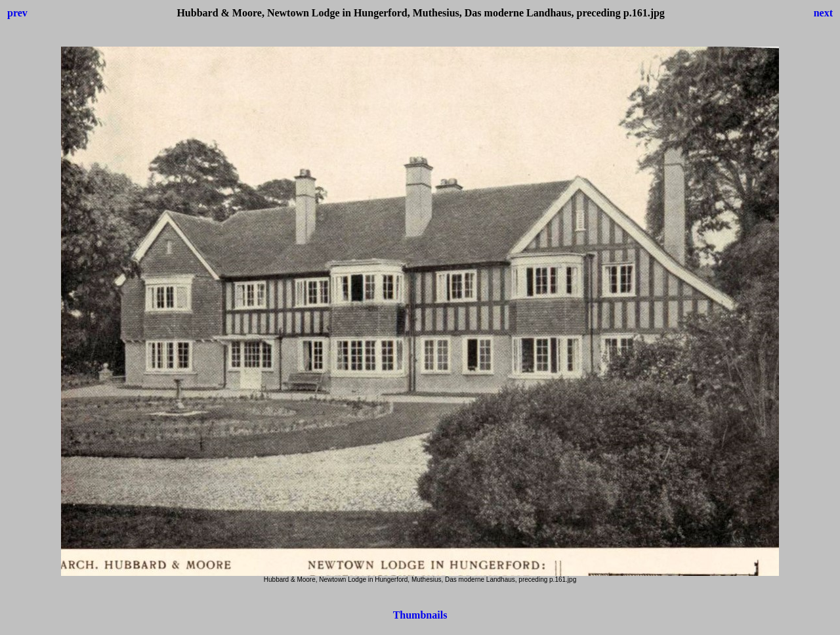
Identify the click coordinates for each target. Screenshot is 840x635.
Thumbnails (420, 615)
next (823, 13)
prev (17, 13)
